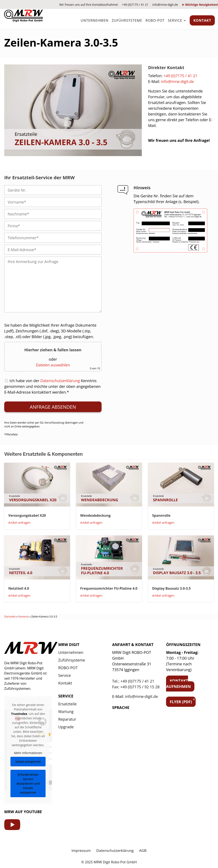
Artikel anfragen (19, 523)
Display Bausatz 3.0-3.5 (171, 588)
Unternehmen (95, 20)
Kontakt (202, 20)
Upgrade (66, 727)
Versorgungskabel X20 (27, 515)
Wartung (66, 711)
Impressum (81, 850)
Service (175, 20)
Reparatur (67, 719)
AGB (143, 850)
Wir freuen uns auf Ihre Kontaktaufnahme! (89, 5)
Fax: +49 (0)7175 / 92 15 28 (136, 687)
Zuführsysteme (127, 20)
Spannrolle (161, 515)
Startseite (10, 617)
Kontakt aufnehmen (178, 684)
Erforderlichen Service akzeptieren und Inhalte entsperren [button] (28, 783)
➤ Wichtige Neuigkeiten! (200, 5)
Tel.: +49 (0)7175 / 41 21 (133, 681)
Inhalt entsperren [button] (28, 762)
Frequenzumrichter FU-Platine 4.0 (109, 588)
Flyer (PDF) (181, 702)
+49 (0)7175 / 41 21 (135, 5)
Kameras (23, 617)
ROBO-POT (155, 20)
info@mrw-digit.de (165, 5)
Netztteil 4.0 (19, 588)
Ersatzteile (67, 704)
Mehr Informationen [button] (28, 753)
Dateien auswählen (53, 365)
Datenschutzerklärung (60, 381)
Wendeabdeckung (95, 515)
